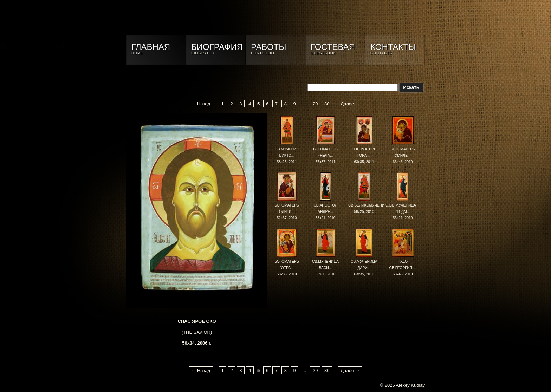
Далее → (350, 103)
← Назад (201, 103)
